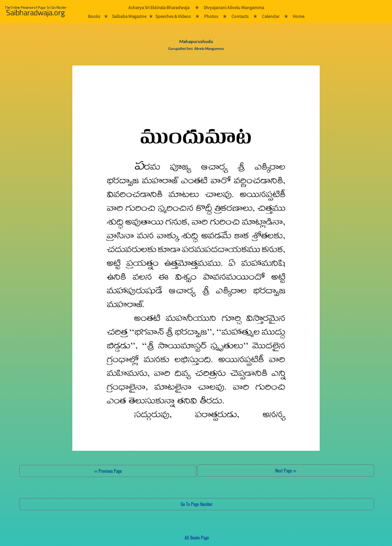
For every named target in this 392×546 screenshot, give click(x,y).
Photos (211, 16)
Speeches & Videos (173, 16)
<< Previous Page (108, 471)
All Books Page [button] (197, 537)
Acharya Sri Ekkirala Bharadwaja (159, 7)
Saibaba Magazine (129, 16)
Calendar (271, 16)
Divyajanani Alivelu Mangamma (234, 7)
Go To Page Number (197, 504)
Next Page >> (286, 470)
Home (299, 16)
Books (94, 16)
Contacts (240, 16)
